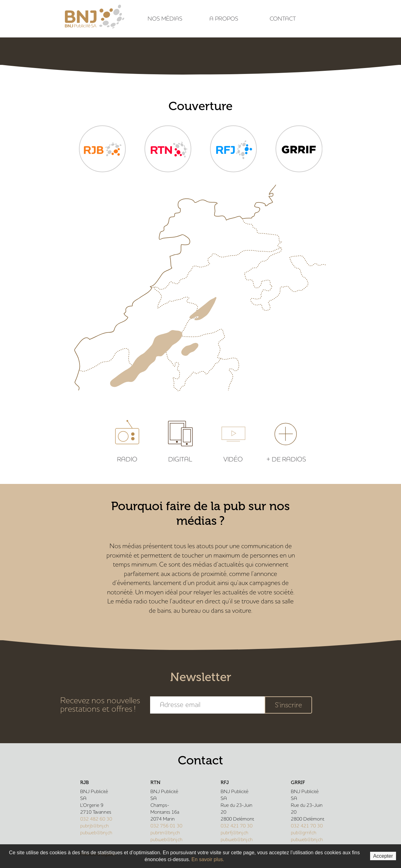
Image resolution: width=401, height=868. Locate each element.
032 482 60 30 (96, 819)
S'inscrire (289, 705)
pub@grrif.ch (304, 833)
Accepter (383, 856)
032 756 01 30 (166, 826)
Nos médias (165, 19)
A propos (224, 19)
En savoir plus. (208, 859)
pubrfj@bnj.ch (235, 833)
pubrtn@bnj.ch (165, 833)
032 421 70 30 (237, 826)
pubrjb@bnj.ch (95, 826)
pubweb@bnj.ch (96, 833)
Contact (283, 19)
